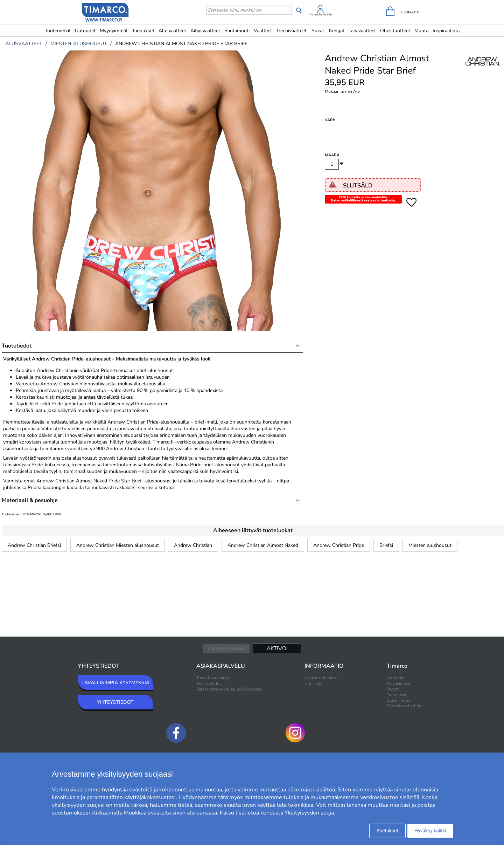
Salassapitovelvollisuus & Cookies (229, 689)
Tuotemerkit (58, 31)
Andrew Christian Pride (339, 545)
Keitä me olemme (321, 678)
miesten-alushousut (79, 44)
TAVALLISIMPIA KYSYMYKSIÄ (115, 683)
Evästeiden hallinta (405, 706)
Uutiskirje (313, 683)
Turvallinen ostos (213, 678)
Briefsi (386, 545)
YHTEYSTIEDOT (115, 702)
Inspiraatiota (446, 31)
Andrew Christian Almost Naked (263, 545)
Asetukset (387, 831)
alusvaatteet (24, 44)
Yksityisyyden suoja (309, 813)
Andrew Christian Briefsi (34, 545)
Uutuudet (85, 31)
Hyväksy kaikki (430, 831)
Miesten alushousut (430, 545)
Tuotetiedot (17, 346)
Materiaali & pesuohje (30, 500)
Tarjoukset (143, 31)
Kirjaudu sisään (321, 14)
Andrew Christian (193, 545)
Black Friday (398, 700)
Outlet (393, 689)
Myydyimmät (114, 31)
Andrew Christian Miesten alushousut (118, 545)
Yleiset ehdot (209, 683)
